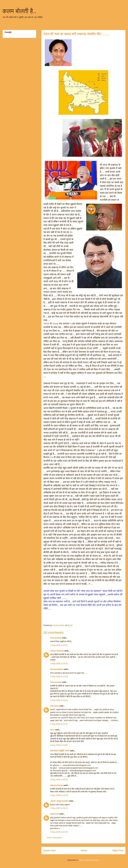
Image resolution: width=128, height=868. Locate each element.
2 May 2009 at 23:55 (59, 745)
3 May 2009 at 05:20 (59, 780)
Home (84, 851)
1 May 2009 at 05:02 (59, 663)
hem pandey (56, 638)
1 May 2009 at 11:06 (59, 676)
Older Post (118, 851)
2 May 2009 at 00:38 (59, 700)
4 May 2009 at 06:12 (59, 808)
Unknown (55, 706)
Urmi (52, 730)
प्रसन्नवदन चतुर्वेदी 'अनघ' (60, 751)
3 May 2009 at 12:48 (59, 795)
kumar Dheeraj (57, 651)
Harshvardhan (57, 669)
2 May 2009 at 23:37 (59, 724)
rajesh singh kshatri (59, 801)
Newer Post (49, 851)
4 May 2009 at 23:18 (59, 832)
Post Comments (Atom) (89, 860)
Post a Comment (54, 838)
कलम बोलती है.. (19, 11)
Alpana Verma (57, 785)
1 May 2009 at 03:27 (59, 645)
